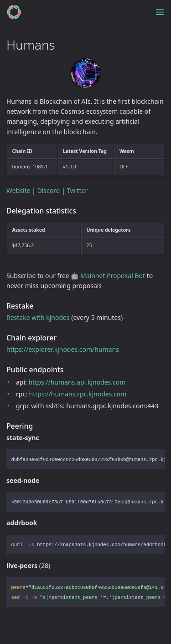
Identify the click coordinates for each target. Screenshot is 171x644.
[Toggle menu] (160, 12)
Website (18, 190)
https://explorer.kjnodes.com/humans (63, 349)
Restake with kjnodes (38, 317)
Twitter (77, 190)
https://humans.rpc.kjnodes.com (78, 394)
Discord (49, 190)
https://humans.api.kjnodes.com (77, 382)
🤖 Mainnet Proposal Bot (108, 276)
